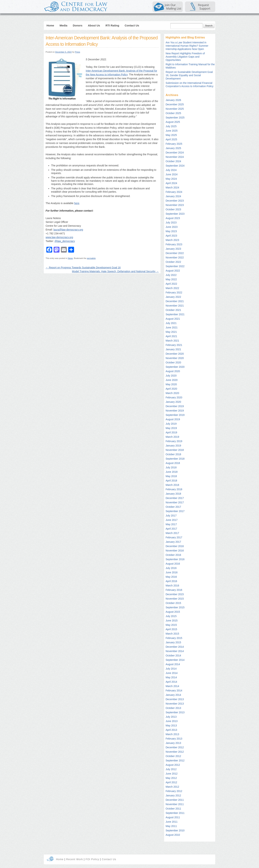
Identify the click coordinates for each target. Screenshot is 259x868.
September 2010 (175, 830)
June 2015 (172, 621)
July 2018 (171, 467)
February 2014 (174, 691)
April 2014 (171, 682)
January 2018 (173, 494)
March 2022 (172, 288)
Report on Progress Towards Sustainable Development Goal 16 (83, 268)
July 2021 (171, 323)
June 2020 (172, 380)
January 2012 (173, 795)
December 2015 (175, 594)
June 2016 (172, 572)
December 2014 (175, 647)
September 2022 (175, 266)
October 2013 (173, 708)
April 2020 (171, 389)
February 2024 (174, 192)
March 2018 (172, 485)
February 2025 (174, 144)
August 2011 (173, 817)
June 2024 (172, 174)
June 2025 (172, 131)
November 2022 (175, 258)
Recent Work (75, 859)
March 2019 (172, 437)
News (70, 258)
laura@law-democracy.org (68, 230)
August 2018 (173, 463)
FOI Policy (93, 859)
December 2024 (175, 153)
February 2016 (174, 590)
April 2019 (171, 432)
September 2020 (175, 367)
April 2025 (171, 139)
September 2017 (175, 511)
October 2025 (173, 113)
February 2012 (174, 791)
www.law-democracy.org (59, 237)
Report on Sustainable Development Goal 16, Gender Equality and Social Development (189, 75)
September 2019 (175, 415)
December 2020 (175, 354)
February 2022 (174, 292)
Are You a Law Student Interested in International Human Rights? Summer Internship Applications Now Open (187, 46)
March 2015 (172, 634)
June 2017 (172, 520)
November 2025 (175, 109)
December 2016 (175, 546)
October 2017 (173, 507)
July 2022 (171, 275)
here (77, 203)
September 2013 (175, 712)
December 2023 (175, 201)
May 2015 (171, 625)
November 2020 (175, 358)
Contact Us (132, 25)
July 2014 (171, 669)
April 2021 (171, 336)
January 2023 (173, 249)
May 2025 (171, 135)
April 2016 (171, 581)
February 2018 (174, 489)
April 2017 (171, 529)
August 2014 (173, 664)
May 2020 (171, 384)
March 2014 (172, 686)
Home (50, 25)
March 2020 (172, 393)
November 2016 (175, 551)
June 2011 (172, 822)
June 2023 (172, 227)
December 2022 (175, 253)
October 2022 (173, 262)
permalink (91, 258)
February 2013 (174, 739)
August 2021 (173, 319)
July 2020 (171, 376)
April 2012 (171, 782)
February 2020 (174, 397)
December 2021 (175, 301)
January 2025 (173, 148)
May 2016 (171, 577)
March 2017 (172, 533)
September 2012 (175, 760)
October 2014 (173, 656)
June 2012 (172, 774)
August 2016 (173, 564)
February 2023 (174, 244)
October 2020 (173, 362)
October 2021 (173, 310)
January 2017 (173, 542)
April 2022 (171, 284)
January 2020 (173, 402)
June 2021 (172, 327)
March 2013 (172, 734)
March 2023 (172, 240)
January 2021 (173, 349)
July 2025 (171, 126)
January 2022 (173, 297)
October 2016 (173, 555)
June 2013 (172, 721)
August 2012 (173, 765)
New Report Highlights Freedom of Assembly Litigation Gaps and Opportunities (185, 57)
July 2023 (171, 223)
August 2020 (173, 371)
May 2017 (171, 524)
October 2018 (173, 454)
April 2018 (171, 481)
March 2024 (172, 188)
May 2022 (171, 279)
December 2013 (175, 699)
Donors (78, 25)
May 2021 (171, 332)
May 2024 (171, 179)
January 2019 (173, 446)
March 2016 (172, 586)
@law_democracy (65, 241)
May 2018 (171, 476)
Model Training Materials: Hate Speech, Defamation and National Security (115, 271)
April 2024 (171, 183)
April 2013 (171, 730)
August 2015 (173, 612)
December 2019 (175, 406)
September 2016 (175, 559)
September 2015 (175, 607)
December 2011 (175, 800)
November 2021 (175, 306)
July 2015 (171, 616)
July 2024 (171, 170)
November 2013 (175, 704)
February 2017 (174, 537)
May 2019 (171, 428)
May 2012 (171, 778)
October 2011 (173, 809)
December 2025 (175, 104)
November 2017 (175, 502)
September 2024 (175, 166)
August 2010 (173, 835)
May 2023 (171, 231)
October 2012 (173, 756)
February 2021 (174, 345)
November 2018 (175, 450)
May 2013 (171, 725)
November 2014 (175, 651)
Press (78, 52)
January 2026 (173, 100)
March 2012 (172, 787)
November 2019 (175, 411)
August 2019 (173, 419)
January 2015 (173, 642)
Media (64, 25)
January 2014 (173, 695)
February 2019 (174, 441)
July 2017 (171, 516)
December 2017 (175, 498)
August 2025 (173, 122)
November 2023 (175, 205)
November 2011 (175, 804)
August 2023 (173, 218)
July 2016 (171, 568)
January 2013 (173, 743)
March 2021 (172, 341)
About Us (94, 25)
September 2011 (175, 813)
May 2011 (171, 826)
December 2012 (175, 747)
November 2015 (175, 599)
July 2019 (171, 424)
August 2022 (173, 271)
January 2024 (173, 196)
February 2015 (174, 638)
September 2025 (175, 118)
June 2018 (172, 472)
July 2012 (171, 769)
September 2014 (175, 660)
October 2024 (173, 161)
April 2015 (171, 629)
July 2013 (171, 717)
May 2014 (171, 677)
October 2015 (173, 603)
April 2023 (171, 236)
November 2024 (175, 157)
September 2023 (175, 214)
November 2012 (175, 752)
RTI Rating (112, 25)
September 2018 (175, 459)
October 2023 (173, 209)
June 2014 (172, 673)
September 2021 (175, 314)
